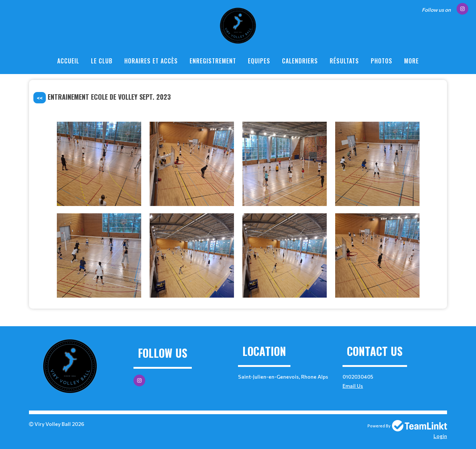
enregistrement (213, 61)
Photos (382, 61)
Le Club (102, 61)
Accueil (68, 61)
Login (440, 436)
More (411, 61)
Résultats (344, 61)
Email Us (353, 386)
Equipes (259, 61)
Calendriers (300, 61)
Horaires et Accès (151, 61)
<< (40, 98)
